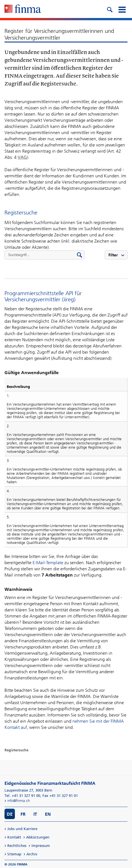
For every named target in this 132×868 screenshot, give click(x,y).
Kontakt (14, 837)
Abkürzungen (38, 837)
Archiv (32, 854)
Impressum (41, 846)
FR (23, 814)
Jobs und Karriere (22, 829)
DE (10, 814)
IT (35, 814)
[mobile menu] (122, 9)
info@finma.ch (19, 801)
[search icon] (110, 9)
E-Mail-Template (48, 563)
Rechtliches (17, 846)
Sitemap (14, 854)
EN (48, 814)
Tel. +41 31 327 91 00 (22, 796)
